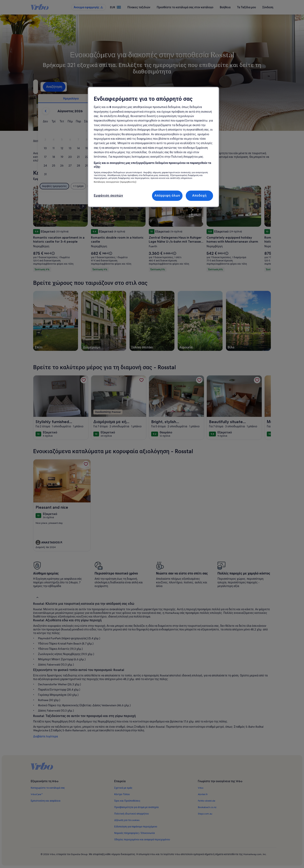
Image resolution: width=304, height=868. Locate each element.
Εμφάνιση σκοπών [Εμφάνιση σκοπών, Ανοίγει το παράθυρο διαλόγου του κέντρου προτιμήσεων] (108, 196)
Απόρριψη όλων (167, 196)
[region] (153, 147)
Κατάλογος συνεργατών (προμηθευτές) (115, 182)
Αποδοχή (199, 196)
